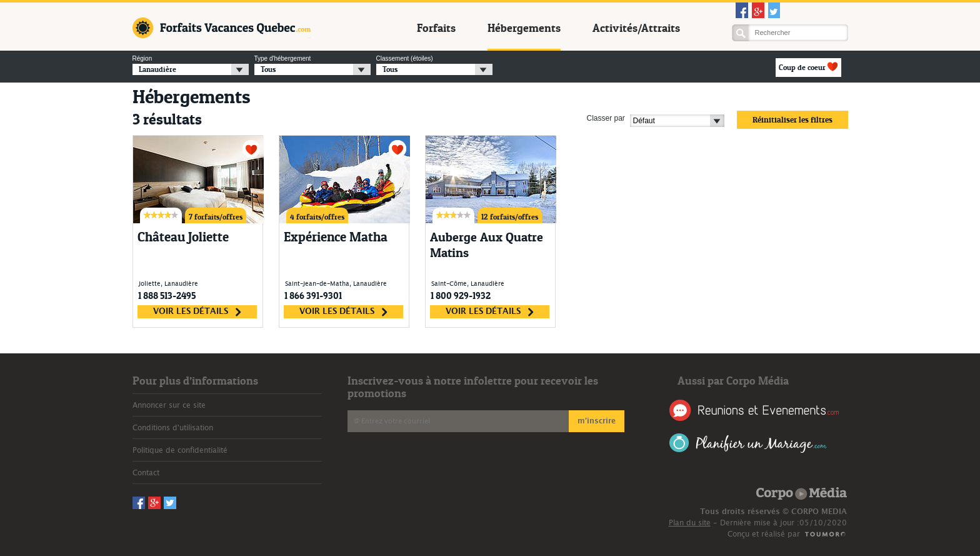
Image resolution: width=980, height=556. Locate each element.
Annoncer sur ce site (169, 405)
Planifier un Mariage (748, 443)
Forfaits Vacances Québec (222, 28)
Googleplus (758, 10)
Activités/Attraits (636, 28)
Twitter (774, 10)
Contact (146, 473)
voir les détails (197, 312)
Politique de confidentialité (180, 450)
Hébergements (524, 28)
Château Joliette (183, 237)
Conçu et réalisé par (764, 534)
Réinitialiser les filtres (792, 119)
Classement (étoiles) (405, 58)
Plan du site (690, 523)
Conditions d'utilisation (173, 428)
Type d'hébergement (283, 58)
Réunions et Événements (754, 410)
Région (142, 58)
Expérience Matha (336, 237)
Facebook (742, 10)
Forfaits (436, 28)
